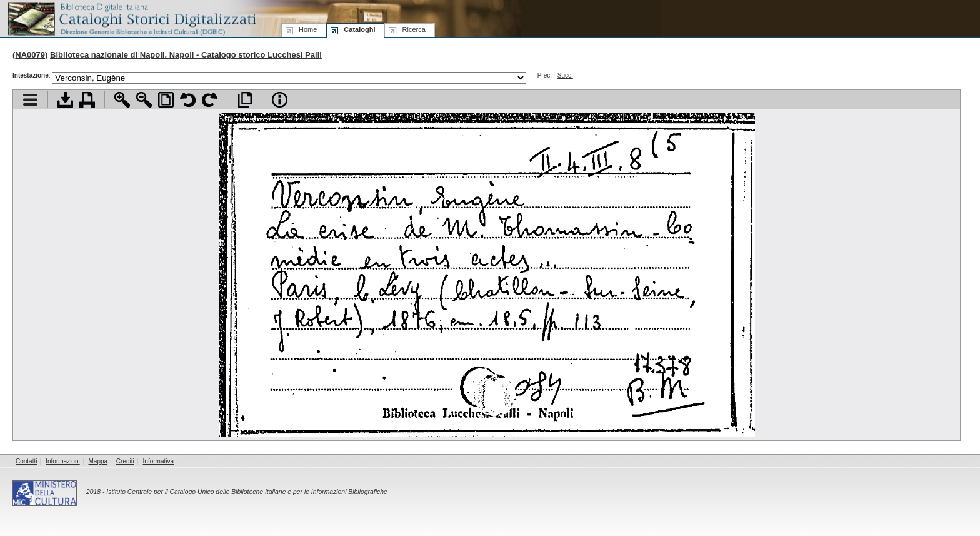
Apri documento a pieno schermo (245, 100)
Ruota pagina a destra (210, 100)
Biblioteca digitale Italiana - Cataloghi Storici (131, 18)
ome (308, 29)
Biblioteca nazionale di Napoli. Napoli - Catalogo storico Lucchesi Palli (186, 55)
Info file (280, 100)
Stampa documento (87, 100)
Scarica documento (65, 100)
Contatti (26, 461)
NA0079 (30, 55)
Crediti (125, 461)
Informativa (158, 461)
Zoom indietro (144, 100)
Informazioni (62, 461)
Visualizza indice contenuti (30, 100)
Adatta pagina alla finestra (166, 100)
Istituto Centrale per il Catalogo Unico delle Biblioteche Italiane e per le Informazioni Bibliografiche (247, 492)
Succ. (565, 75)
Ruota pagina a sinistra (188, 100)
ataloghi (359, 29)
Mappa (98, 461)
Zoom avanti (122, 100)
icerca (413, 29)
